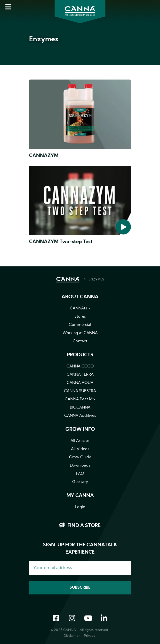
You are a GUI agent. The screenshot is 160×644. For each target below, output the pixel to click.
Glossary (80, 482)
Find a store (84, 526)
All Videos (80, 449)
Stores (80, 317)
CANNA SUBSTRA (80, 391)
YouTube (88, 619)
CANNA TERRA (80, 375)
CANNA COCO (80, 366)
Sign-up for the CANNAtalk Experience (80, 549)
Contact (80, 341)
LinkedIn (104, 619)
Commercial (80, 325)
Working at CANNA (80, 333)
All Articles (80, 441)
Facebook (56, 619)
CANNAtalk (80, 308)
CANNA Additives (80, 416)
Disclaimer (72, 636)
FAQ (80, 474)
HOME (68, 280)
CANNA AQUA (80, 383)
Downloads (80, 466)
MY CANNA (80, 496)
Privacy (90, 636)
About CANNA (80, 297)
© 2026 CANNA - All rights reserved (79, 630)
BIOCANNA (80, 408)
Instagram (72, 619)
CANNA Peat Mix (80, 399)
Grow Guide (80, 457)
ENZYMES (96, 280)
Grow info (80, 430)
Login (80, 507)
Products (80, 355)
